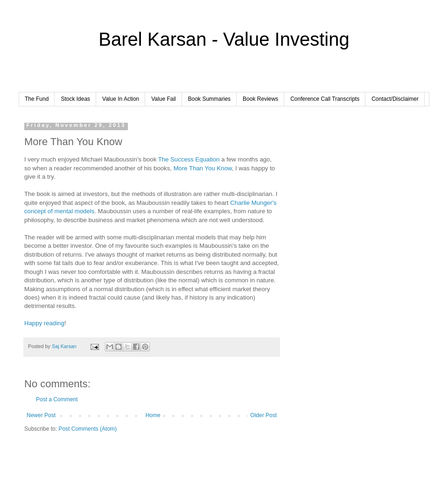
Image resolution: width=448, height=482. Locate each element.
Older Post (263, 415)
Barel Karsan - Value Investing (224, 39)
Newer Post (41, 415)
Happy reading (44, 323)
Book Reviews (260, 99)
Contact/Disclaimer (395, 99)
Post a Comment (57, 399)
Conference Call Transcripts (325, 99)
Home (153, 415)
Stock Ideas (75, 99)
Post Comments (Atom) (87, 429)
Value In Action (121, 99)
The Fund (37, 99)
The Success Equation (189, 159)
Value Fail (163, 99)
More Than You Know (203, 168)
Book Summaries (209, 99)
